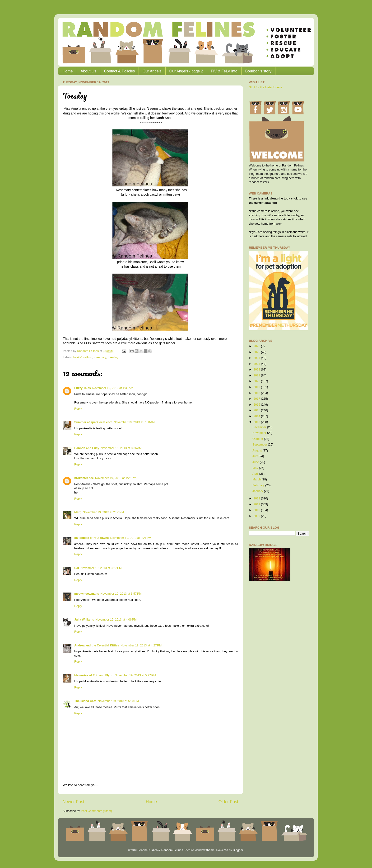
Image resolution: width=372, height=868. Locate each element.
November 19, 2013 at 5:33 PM (118, 701)
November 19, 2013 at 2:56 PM (103, 512)
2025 (257, 352)
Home (68, 71)
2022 (257, 370)
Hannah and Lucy (87, 448)
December (260, 427)
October (258, 439)
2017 (257, 399)
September (260, 445)
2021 (257, 375)
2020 (257, 381)
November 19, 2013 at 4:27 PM (141, 645)
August (258, 451)
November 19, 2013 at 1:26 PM (116, 478)
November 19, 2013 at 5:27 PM (135, 675)
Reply (78, 409)
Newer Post (73, 802)
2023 (257, 364)
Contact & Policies (120, 71)
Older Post (228, 802)
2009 (257, 516)
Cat (77, 568)
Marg (78, 512)
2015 (257, 410)
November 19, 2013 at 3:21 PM (131, 538)
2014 (257, 416)
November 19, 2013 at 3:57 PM (121, 594)
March (257, 479)
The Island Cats (85, 701)
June (256, 462)
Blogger (238, 850)
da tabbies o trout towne (92, 538)
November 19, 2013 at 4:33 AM (113, 388)
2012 (257, 498)
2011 (257, 504)
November (260, 433)
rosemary (100, 357)
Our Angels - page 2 (186, 71)
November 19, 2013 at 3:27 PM (101, 568)
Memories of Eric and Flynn (94, 675)
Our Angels (152, 71)
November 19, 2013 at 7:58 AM (134, 422)
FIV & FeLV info (224, 71)
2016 (257, 405)
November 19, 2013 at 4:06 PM (116, 620)
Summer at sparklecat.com (93, 422)
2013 (257, 422)
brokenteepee (84, 478)
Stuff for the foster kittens (265, 87)
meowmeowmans (87, 594)
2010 (257, 510)
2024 (257, 358)
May (256, 468)
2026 (257, 346)
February (259, 485)
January (258, 491)
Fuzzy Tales (83, 388)
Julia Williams (84, 620)
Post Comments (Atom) (96, 811)
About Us (88, 71)
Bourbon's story (258, 71)
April (256, 474)
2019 (257, 387)
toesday (113, 357)
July (256, 456)
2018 (257, 393)
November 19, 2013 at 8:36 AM (121, 448)
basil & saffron (83, 357)
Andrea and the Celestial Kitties (97, 645)
